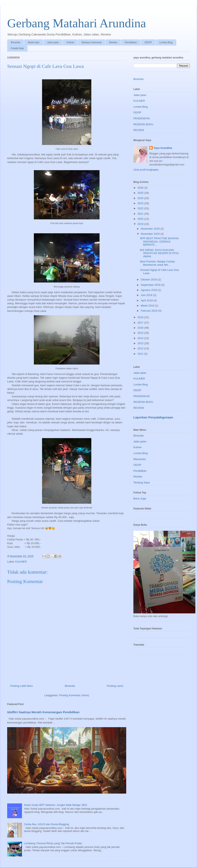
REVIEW (139, 130)
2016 (141, 328)
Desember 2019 (151, 229)
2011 (141, 354)
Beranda (15, 42)
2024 (141, 198)
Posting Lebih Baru (22, 686)
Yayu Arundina (163, 148)
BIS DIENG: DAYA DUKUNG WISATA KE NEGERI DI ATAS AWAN (159, 253)
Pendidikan (131, 42)
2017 (141, 323)
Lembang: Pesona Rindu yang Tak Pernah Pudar (53, 843)
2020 (141, 219)
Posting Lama (115, 686)
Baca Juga (140, 498)
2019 (141, 224)
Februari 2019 (149, 311)
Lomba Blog (166, 42)
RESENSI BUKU (143, 124)
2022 (141, 208)
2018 (141, 317)
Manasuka (140, 459)
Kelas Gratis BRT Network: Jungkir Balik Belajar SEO (56, 805)
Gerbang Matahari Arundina (77, 23)
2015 (141, 333)
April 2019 (147, 300)
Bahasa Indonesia (92, 42)
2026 (141, 188)
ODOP (148, 42)
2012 (141, 348)
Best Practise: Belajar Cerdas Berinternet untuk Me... (157, 263)
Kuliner (70, 42)
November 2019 (151, 234)
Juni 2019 (147, 295)
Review (113, 42)
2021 (141, 214)
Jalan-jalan (53, 42)
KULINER (21, 562)
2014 (141, 338)
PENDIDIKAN (141, 118)
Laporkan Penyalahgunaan (153, 417)
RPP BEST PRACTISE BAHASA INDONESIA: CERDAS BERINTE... (159, 241)
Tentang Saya (142, 482)
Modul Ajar (34, 42)
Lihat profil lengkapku (146, 170)
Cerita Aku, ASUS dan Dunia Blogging (46, 824)
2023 (141, 203)
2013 (141, 343)
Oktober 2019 (149, 280)
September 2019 (151, 285)
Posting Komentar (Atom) (74, 695)
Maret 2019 (148, 306)
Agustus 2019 (149, 290)
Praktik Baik (17, 48)
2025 (141, 193)
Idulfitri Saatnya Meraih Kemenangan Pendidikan (43, 712)
